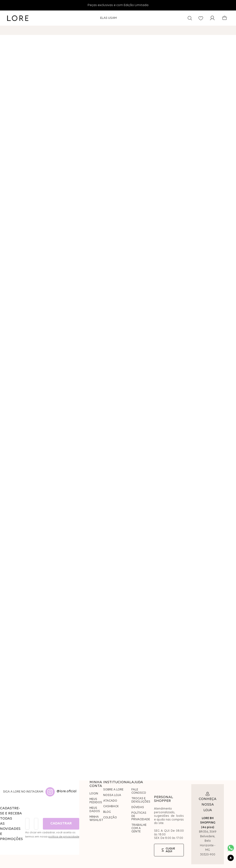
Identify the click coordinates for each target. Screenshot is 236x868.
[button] (190, 18)
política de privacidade (64, 837)
